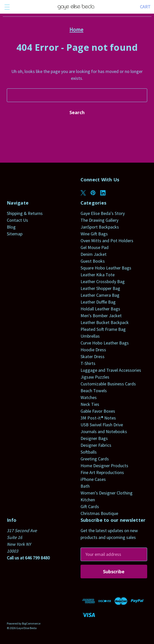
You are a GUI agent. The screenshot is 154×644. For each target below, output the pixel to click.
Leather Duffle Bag (98, 302)
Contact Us (17, 220)
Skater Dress (93, 356)
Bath (85, 486)
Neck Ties (90, 404)
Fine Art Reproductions (102, 472)
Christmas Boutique (99, 513)
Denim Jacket (94, 254)
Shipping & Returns (25, 213)
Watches (89, 397)
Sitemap (15, 234)
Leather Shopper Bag (100, 288)
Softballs (89, 452)
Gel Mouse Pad (95, 247)
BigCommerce (31, 623)
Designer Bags (94, 438)
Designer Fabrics (96, 445)
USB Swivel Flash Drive (102, 425)
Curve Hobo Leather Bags (105, 343)
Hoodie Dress (93, 350)
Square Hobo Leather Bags (106, 268)
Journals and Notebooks (104, 431)
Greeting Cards (95, 459)
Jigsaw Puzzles (95, 377)
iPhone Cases (93, 479)
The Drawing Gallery (99, 220)
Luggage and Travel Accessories (111, 370)
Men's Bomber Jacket (101, 316)
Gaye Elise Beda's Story (103, 213)
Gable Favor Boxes (98, 411)
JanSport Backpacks (100, 227)
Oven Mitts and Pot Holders (107, 241)
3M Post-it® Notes (98, 418)
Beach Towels (94, 391)
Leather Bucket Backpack (105, 322)
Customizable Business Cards (108, 384)
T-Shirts (88, 363)
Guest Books (93, 261)
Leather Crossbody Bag (103, 281)
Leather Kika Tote (98, 275)
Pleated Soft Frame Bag (103, 329)
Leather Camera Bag (100, 295)
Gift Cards (90, 506)
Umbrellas (90, 336)
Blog (11, 227)
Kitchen (88, 500)
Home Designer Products (104, 466)
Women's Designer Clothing (107, 493)
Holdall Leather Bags (100, 309)
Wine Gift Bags (94, 234)
